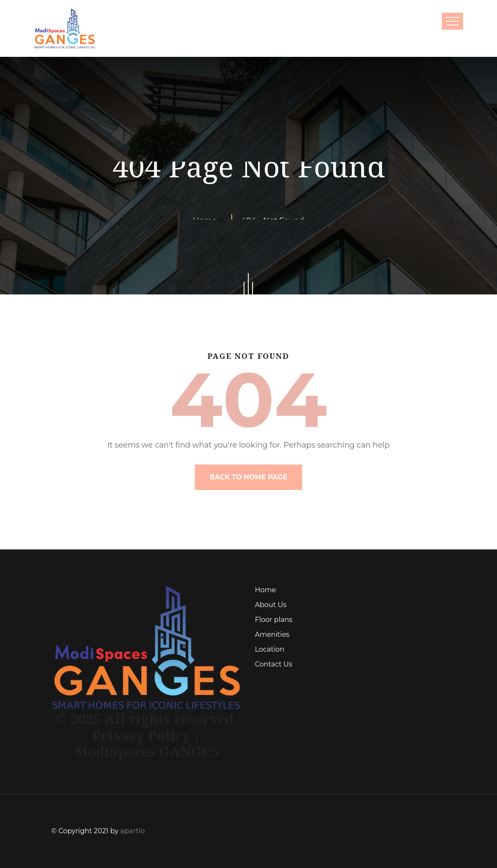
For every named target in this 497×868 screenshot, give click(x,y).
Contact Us (274, 664)
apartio (132, 831)
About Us (271, 605)
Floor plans (274, 620)
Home (266, 590)
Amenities (272, 634)
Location (270, 649)
